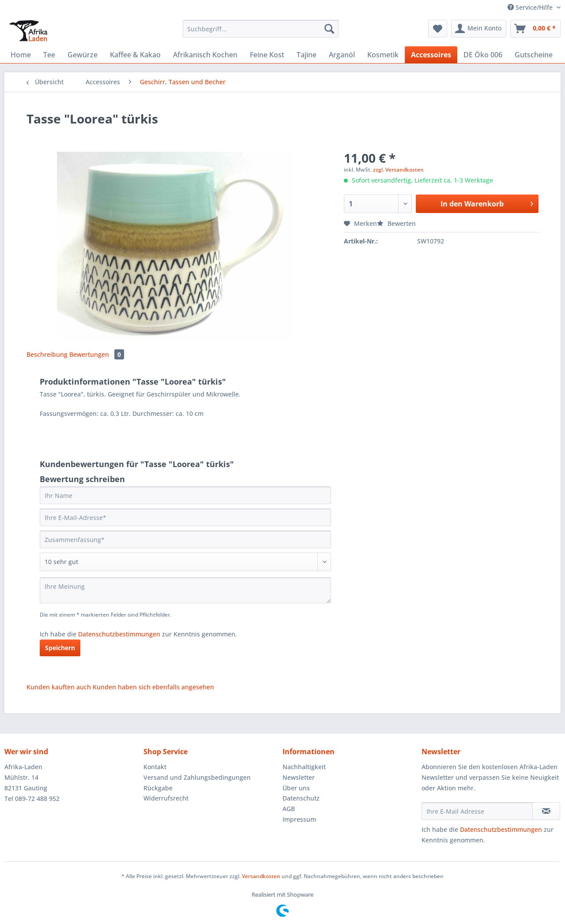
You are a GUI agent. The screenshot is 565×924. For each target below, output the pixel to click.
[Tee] (49, 55)
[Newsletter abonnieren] (546, 811)
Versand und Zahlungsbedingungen (197, 777)
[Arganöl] (342, 55)
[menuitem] (261, 33)
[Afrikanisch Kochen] (205, 55)
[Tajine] (307, 55)
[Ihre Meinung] (185, 590)
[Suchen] (329, 29)
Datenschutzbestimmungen (119, 634)
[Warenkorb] (535, 29)
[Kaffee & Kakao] (135, 55)
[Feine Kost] (267, 55)
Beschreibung (47, 354)
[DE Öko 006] (483, 55)
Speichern (60, 648)
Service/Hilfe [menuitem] (531, 7)
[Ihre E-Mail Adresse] (477, 811)
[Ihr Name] (185, 495)
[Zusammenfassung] (185, 539)
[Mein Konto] (479, 29)
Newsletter (299, 777)
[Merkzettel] (438, 29)
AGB (289, 809)
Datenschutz (301, 798)
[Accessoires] (431, 55)
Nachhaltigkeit (304, 767)
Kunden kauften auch (59, 687)
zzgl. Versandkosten (398, 170)
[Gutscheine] (534, 55)
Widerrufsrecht (166, 798)
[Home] (21, 55)
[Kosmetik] (383, 55)
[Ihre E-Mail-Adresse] (185, 517)
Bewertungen (97, 354)
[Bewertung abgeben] (185, 562)
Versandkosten (261, 876)
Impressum (299, 819)
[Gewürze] (83, 55)
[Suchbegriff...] (261, 29)
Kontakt (155, 767)
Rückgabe (158, 788)
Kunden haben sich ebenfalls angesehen (153, 687)
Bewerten (396, 223)
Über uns (296, 788)
